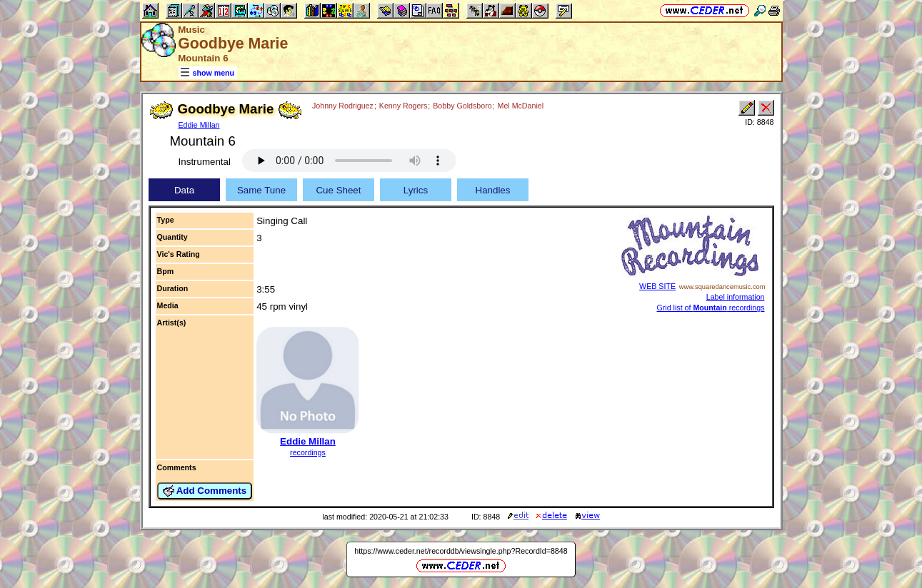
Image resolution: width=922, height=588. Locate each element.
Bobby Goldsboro (462, 106)
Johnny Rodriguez (343, 106)
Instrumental (205, 162)
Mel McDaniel (521, 106)
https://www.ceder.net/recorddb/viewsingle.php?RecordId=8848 (461, 551)
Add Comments (205, 491)
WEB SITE (657, 286)
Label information (736, 297)
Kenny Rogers (404, 106)
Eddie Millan (199, 125)
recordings (308, 452)
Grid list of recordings (710, 308)
